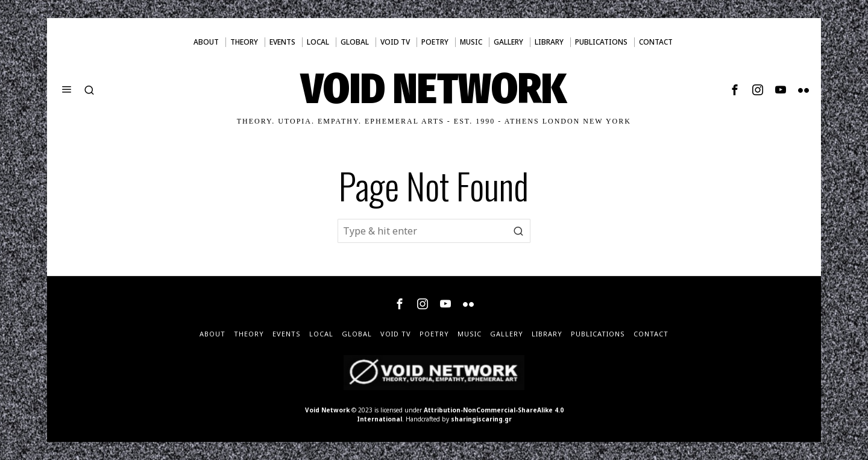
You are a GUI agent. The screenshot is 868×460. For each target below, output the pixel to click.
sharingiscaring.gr (481, 419)
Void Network (327, 410)
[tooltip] (735, 90)
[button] (518, 231)
